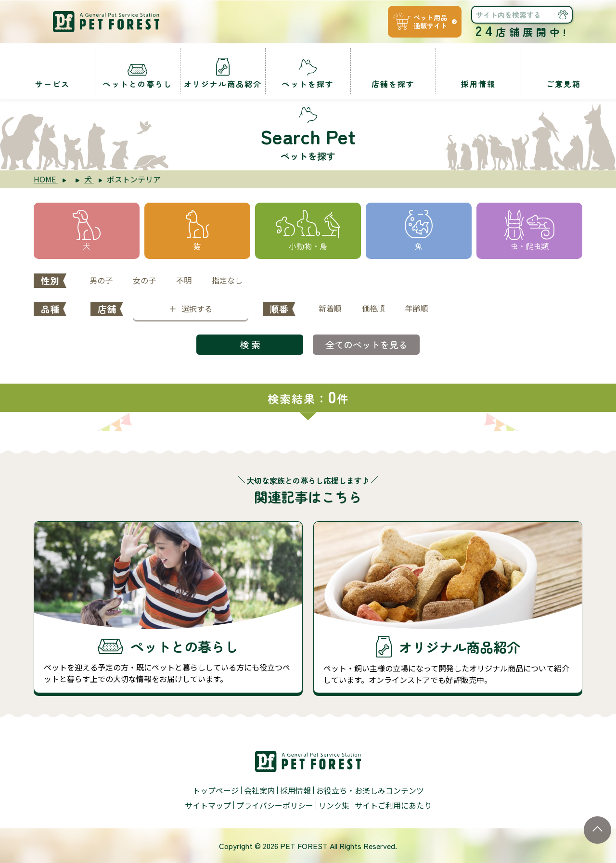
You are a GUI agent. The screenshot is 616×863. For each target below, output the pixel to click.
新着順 (330, 308)
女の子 (144, 280)
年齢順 (417, 308)
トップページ (216, 790)
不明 (184, 280)
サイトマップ (208, 805)
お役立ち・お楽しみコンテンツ (370, 790)
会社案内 (259, 790)
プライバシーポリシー (275, 805)
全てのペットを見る (366, 344)
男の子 (101, 280)
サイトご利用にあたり (393, 805)
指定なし (227, 280)
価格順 (373, 308)
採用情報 (295, 790)
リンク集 (334, 805)
